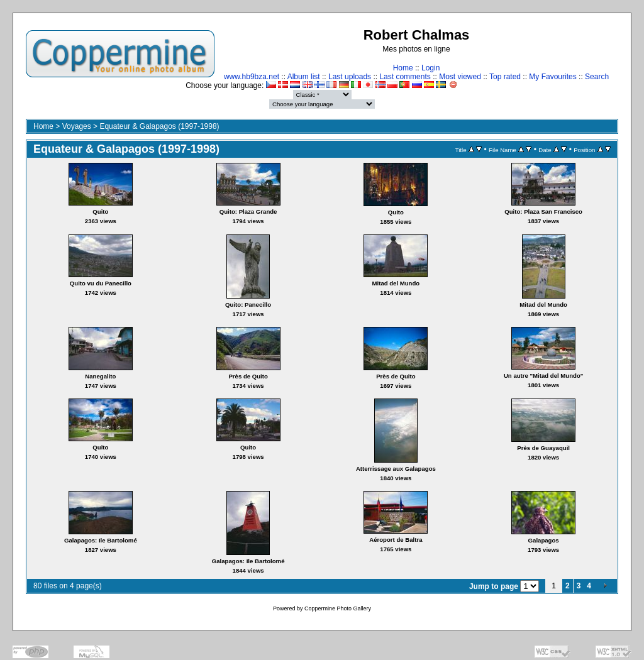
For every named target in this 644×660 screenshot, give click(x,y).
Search (597, 77)
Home (403, 68)
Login (430, 68)
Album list (304, 77)
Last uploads (350, 77)
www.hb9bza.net (252, 77)
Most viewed (460, 77)
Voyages (77, 126)
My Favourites (552, 77)
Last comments (405, 77)
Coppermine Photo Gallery (338, 608)
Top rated (505, 77)
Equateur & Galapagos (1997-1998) (159, 126)
